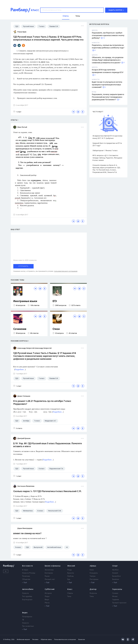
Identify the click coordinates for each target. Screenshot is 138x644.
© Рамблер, (7, 640)
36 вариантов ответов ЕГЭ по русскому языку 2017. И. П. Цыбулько (107, 137)
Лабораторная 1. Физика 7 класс (105, 150)
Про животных (28, 626)
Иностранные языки (25, 301)
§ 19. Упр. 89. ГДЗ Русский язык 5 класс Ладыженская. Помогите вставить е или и (48, 445)
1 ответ (17, 112)
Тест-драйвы (27, 596)
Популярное (27, 617)
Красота (71, 573)
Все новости (27, 566)
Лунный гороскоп (119, 603)
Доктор (93, 589)
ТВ (23, 620)
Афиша (93, 566)
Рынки (47, 576)
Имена (115, 596)
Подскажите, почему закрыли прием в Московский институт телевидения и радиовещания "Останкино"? (108, 97)
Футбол (115, 570)
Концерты (94, 573)
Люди (47, 596)
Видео (25, 613)
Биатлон (116, 579)
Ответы (70, 593)
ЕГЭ (55, 301)
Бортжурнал (27, 600)
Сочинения (20, 329)
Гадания (116, 600)
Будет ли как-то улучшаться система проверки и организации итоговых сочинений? (107, 85)
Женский (71, 566)
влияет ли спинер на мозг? (27, 534)
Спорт (115, 566)
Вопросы (93, 593)
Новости (25, 593)
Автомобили (28, 589)
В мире (25, 570)
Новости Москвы (29, 573)
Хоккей (115, 573)
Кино (92, 570)
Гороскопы (117, 589)
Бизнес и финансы (53, 566)
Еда (69, 579)
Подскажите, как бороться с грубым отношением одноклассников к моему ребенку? (108, 35)
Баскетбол (116, 576)
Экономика (49, 570)
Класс (70, 589)
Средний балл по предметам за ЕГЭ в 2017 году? (107, 144)
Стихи (56, 329)
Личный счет (50, 579)
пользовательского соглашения (66, 271)
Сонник (115, 593)
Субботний (50, 589)
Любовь (71, 576)
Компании (49, 573)
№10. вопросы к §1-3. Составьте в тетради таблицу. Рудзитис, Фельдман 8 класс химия (107, 158)
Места (47, 603)
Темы (69, 596)
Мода (70, 570)
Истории (48, 593)
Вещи (47, 600)
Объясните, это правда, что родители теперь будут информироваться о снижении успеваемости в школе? (108, 60)
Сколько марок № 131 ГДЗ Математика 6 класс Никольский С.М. (47, 491)
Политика (26, 576)
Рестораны (94, 579)
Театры (93, 576)
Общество (26, 579)
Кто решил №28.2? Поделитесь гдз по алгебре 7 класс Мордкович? (42, 403)
